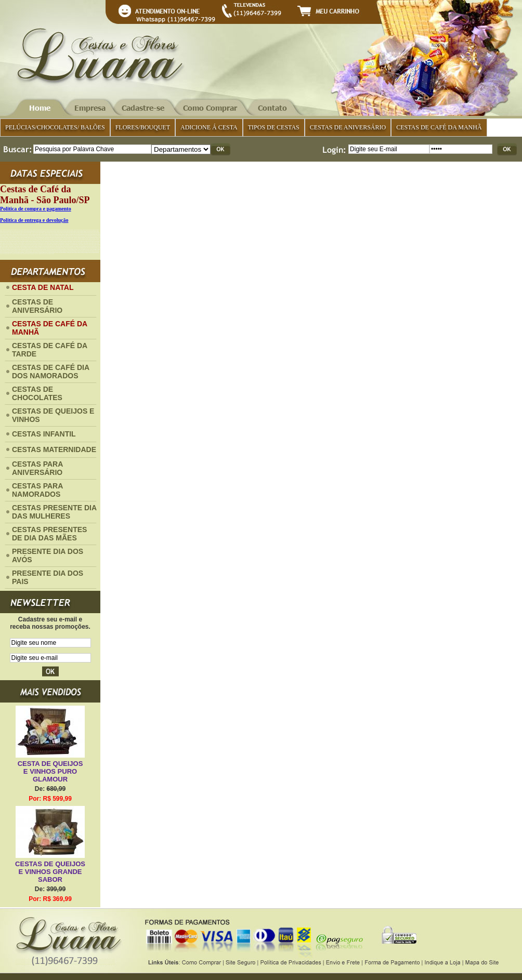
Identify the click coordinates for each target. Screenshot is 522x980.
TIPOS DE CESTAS (274, 127)
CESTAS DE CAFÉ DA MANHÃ (439, 127)
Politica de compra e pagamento (36, 209)
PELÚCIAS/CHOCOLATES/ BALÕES (55, 127)
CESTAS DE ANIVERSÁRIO (348, 127)
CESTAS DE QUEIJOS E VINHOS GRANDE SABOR (50, 872)
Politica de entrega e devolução (34, 220)
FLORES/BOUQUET (143, 127)
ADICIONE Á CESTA (209, 127)
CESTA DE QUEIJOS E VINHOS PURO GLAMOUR (50, 771)
